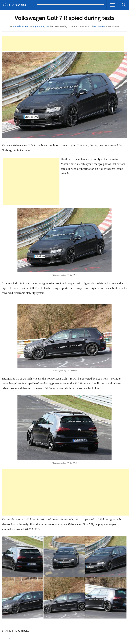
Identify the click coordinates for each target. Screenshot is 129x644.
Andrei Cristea (20, 26)
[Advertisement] (63, 43)
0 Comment (99, 26)
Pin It (4, 639)
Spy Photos (38, 26)
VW (48, 26)
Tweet (9, 639)
